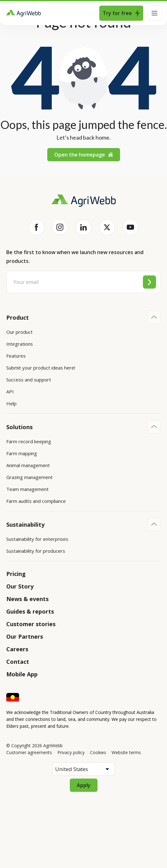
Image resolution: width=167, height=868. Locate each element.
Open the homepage (84, 155)
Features (16, 356)
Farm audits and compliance (36, 501)
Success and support (29, 380)
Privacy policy (71, 752)
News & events (27, 599)
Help (11, 403)
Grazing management (29, 477)
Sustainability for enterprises (37, 539)
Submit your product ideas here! (41, 368)
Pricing (16, 574)
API (10, 391)
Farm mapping (22, 453)
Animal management (28, 465)
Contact (18, 662)
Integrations (20, 344)
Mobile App (22, 674)
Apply (84, 785)
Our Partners (25, 636)
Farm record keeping (29, 441)
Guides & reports (30, 611)
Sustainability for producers (36, 551)
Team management (27, 489)
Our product (19, 332)
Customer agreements (29, 752)
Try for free (121, 13)
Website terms (126, 752)
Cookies (98, 752)
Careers (17, 649)
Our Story (20, 586)
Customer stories (31, 624)
